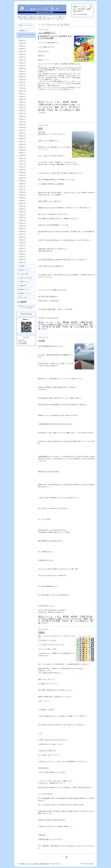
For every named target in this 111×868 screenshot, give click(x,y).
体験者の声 (23, 286)
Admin (92, 864)
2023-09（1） (23, 68)
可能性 (41, 632)
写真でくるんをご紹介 (26, 278)
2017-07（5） (23, 175)
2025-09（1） (23, 57)
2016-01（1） (23, 203)
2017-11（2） (23, 164)
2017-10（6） (23, 167)
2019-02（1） (23, 122)
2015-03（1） (23, 217)
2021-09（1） (23, 88)
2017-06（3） (23, 178)
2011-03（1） (23, 254)
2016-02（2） (23, 200)
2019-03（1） (23, 119)
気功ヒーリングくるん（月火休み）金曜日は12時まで (35, 864)
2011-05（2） (23, 251)
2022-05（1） (23, 79)
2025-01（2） (23, 60)
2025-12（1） (23, 51)
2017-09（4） (23, 169)
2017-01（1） (23, 186)
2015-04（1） (23, 214)
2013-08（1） (23, 240)
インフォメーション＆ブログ (27, 35)
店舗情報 (22, 266)
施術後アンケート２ (25, 293)
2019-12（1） (23, 105)
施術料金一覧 (23, 31)
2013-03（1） (23, 245)
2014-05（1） (23, 228)
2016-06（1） (23, 195)
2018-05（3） (23, 147)
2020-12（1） (23, 93)
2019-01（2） (23, 124)
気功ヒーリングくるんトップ (27, 26)
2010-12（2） (23, 259)
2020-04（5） (23, 99)
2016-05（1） (23, 198)
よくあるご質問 (24, 274)
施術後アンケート (24, 289)
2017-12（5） (23, 161)
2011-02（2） (23, 257)
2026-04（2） (23, 40)
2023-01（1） (23, 71)
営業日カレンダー (24, 282)
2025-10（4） (23, 54)
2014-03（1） (23, 231)
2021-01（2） (23, 91)
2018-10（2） (23, 133)
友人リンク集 (23, 297)
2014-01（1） (23, 234)
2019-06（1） (23, 116)
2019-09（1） (23, 110)
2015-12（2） (23, 206)
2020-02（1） (23, 102)
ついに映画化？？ (47, 33)
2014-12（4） (23, 223)
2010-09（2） (23, 262)
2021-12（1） (23, 85)
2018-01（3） (23, 158)
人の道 (41, 340)
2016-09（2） (23, 192)
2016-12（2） (23, 189)
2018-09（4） (23, 136)
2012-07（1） (23, 248)
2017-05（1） (23, 181)
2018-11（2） (23, 130)
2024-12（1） (23, 63)
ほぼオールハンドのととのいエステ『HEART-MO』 (27, 307)
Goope (88, 864)
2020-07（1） (23, 96)
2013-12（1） (23, 237)
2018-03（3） (23, 153)
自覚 (40, 128)
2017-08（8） (23, 172)
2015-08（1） (23, 209)
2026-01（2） (23, 48)
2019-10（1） (23, 108)
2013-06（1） (23, 242)
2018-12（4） (23, 127)
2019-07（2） (23, 113)
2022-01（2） (23, 82)
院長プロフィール (24, 270)
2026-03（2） (23, 43)
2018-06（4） (23, 144)
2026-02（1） (23, 46)
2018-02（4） (23, 155)
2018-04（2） (23, 150)
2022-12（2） (23, 74)
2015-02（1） (23, 220)
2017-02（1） (23, 183)
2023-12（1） (23, 65)
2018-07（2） (23, 141)
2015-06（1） (23, 212)
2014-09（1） (23, 226)
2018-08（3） (23, 138)
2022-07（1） (23, 77)
